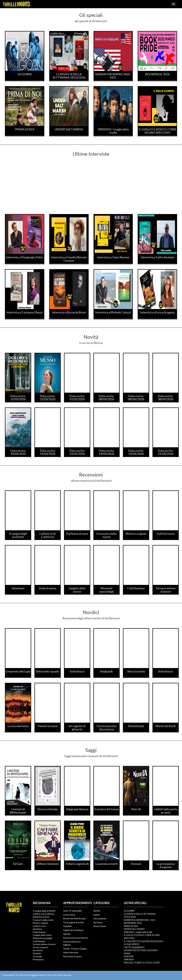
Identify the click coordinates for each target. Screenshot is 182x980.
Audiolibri (68, 926)
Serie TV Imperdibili (72, 911)
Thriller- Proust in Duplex (75, 949)
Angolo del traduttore (73, 930)
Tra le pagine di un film (74, 923)
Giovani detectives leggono (72, 943)
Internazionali (100, 919)
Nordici (97, 911)
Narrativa (98, 923)
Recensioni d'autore (72, 956)
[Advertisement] (91, 189)
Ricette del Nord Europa (74, 919)
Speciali (67, 934)
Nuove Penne (100, 926)
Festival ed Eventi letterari (76, 938)
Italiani (97, 915)
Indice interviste (71, 953)
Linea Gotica (69, 915)
